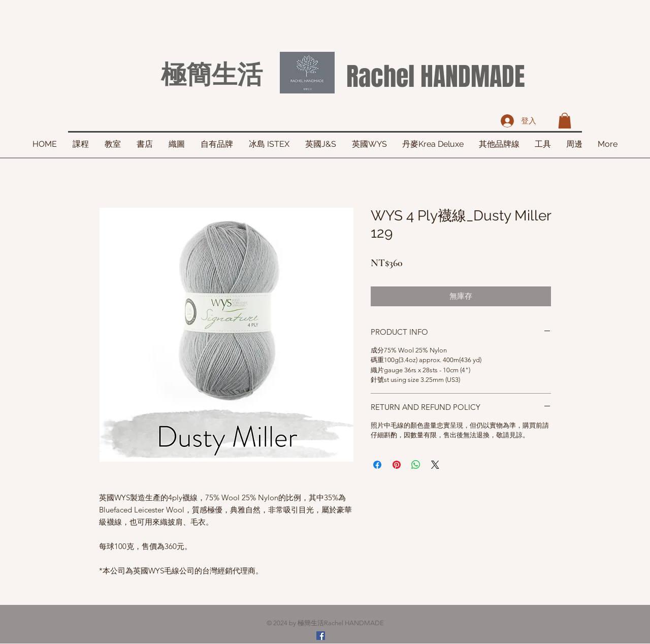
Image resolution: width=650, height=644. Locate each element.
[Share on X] (435, 465)
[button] (565, 121)
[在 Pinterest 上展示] (397, 465)
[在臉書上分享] (377, 465)
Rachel (380, 76)
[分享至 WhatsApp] (416, 465)
